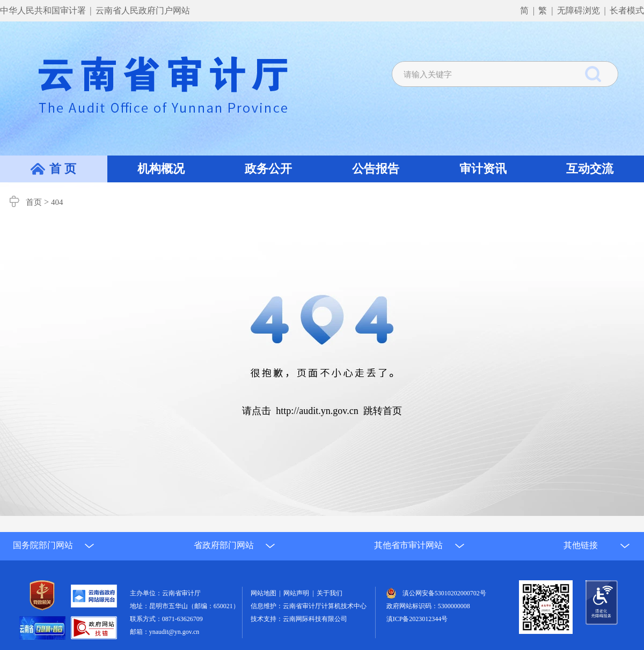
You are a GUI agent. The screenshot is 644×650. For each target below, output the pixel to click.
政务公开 (268, 169)
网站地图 (265, 593)
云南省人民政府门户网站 (143, 10)
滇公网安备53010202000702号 (444, 593)
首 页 (63, 169)
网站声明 (298, 593)
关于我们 (330, 593)
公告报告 (376, 169)
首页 (34, 202)
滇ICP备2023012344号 (417, 619)
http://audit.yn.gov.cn (317, 411)
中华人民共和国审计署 (44, 10)
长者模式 (627, 10)
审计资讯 (483, 169)
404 (57, 202)
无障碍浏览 (579, 10)
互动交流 (590, 169)
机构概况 (161, 169)
